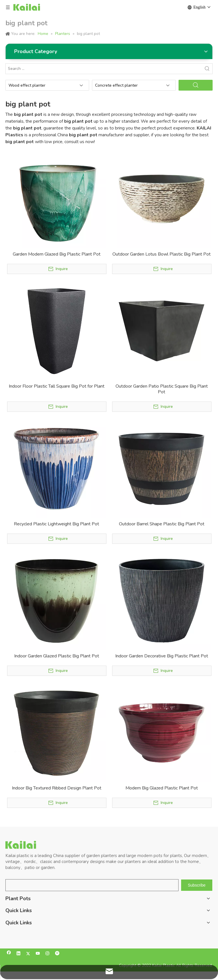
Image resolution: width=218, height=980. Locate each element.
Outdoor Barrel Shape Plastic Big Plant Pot (162, 524)
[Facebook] (9, 954)
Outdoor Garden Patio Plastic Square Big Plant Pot (162, 389)
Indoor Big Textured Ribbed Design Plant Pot (57, 788)
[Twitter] (28, 954)
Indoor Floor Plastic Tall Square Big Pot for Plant (57, 386)
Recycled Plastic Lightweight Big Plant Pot (56, 524)
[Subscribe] (197, 885)
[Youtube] (38, 954)
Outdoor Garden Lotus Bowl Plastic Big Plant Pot (162, 254)
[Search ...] (104, 69)
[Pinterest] (57, 954)
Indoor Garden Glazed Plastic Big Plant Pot (57, 656)
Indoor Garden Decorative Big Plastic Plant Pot (162, 656)
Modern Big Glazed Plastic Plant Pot (162, 788)
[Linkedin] (19, 954)
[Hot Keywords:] (207, 69)
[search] (92, 885)
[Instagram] (48, 954)
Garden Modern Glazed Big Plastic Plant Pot (57, 254)
